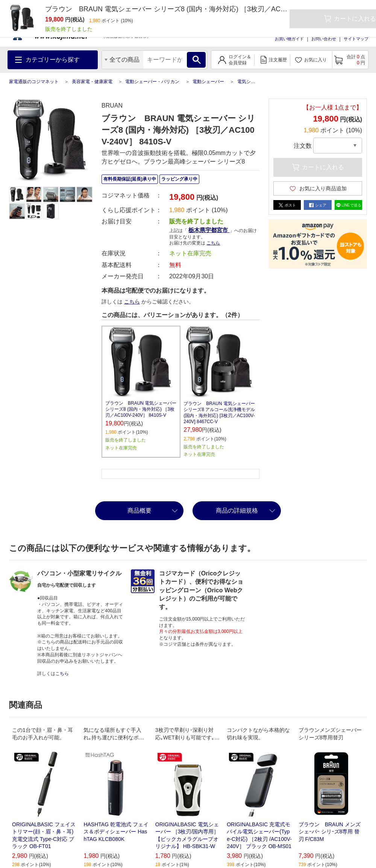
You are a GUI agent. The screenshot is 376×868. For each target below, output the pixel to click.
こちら (213, 243)
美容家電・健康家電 (92, 82)
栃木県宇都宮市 (209, 230)
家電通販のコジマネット (34, 82)
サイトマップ (356, 39)
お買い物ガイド (289, 39)
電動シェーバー (208, 82)
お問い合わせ (324, 39)
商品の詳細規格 (237, 511)
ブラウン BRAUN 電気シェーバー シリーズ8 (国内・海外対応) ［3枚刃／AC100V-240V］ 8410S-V (141, 409)
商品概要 (139, 511)
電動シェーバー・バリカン (152, 82)
